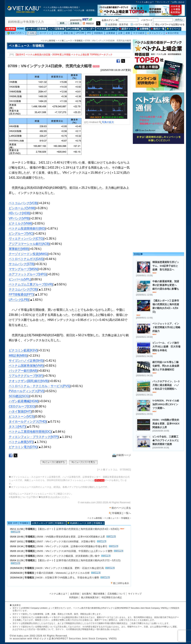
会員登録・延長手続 (118, 24)
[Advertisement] (158, 171)
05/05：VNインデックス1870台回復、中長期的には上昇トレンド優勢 (75, 551)
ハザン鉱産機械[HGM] (24, 401)
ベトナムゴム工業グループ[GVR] (31, 284)
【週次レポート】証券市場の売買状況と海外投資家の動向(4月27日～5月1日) (79, 560)
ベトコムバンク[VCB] (23, 203)
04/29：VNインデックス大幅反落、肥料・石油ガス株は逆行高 (70, 568)
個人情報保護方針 (90, 597)
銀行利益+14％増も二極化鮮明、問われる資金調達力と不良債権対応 (166, 366)
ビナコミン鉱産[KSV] (23, 350)
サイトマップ (163, 2)
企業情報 (143, 29)
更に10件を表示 (121, 583)
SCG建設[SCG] (19, 396)
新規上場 (68, 33)
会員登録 (10, 29)
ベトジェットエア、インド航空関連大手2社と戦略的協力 (166, 327)
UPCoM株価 (73, 29)
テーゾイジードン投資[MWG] (28, 254)
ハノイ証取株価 (56, 29)
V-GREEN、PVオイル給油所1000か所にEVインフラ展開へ (166, 404)
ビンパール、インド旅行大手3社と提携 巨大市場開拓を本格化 (166, 347)
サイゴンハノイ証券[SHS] (26, 361)
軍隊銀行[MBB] (19, 249)
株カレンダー (88, 29)
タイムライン (155, 33)
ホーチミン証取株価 (36, 29)
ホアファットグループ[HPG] (28, 274)
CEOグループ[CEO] (22, 406)
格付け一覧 (158, 29)
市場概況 (32, 33)
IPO (89, 33)
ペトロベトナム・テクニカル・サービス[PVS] (39, 386)
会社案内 (86, 594)
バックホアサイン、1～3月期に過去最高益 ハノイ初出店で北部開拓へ (166, 385)
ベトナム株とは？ (146, 2)
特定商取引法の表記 (112, 597)
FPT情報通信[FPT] (21, 294)
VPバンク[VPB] (19, 218)
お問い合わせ (178, 2)
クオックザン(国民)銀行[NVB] (29, 381)
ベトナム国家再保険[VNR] (26, 366)
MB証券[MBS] (18, 356)
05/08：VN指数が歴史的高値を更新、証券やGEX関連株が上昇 (71, 537)
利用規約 (74, 597)
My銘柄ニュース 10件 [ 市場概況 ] (87, 523)
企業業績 (111, 33)
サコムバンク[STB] (21, 264)
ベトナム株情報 (48, 41)
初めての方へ (16, 33)
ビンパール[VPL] (20, 279)
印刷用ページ (122, 455)
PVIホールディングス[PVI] (26, 391)
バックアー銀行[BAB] (23, 371)
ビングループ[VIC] (21, 234)
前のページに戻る (121, 508)
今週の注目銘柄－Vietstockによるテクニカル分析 (63, 573)
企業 (120, 33)
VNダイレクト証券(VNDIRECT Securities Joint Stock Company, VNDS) (134, 608)
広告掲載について (116, 594)
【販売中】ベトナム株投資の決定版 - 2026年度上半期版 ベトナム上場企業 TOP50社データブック (64, 55)
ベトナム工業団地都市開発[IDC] (30, 432)
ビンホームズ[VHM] (22, 208)
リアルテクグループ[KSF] (26, 376)
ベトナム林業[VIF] (21, 442)
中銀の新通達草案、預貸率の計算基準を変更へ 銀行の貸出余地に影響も (166, 285)
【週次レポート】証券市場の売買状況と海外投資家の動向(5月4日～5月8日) (78, 529)
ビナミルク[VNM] (20, 223)
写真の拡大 (106, 122)
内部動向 (98, 33)
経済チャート (127, 29)
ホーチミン (45, 33)
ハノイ (57, 33)
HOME (21, 29)
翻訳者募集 (99, 594)
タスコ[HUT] (17, 427)
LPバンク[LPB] (19, 300)
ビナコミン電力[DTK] (23, 447)
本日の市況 (172, 33)
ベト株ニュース (65, 41)
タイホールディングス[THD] (28, 422)
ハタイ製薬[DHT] (20, 411)
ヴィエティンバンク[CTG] (26, 239)
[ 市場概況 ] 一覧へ (121, 513)
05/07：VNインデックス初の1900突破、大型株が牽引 (66, 541)
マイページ (174, 29)
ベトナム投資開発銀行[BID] (27, 228)
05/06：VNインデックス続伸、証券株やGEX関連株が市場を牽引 (72, 546)
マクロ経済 (139, 33)
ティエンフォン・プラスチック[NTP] (33, 437)
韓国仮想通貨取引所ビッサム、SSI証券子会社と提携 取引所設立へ (166, 266)
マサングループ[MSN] (23, 269)
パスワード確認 (141, 24)
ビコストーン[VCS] (22, 416)
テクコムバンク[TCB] (23, 289)
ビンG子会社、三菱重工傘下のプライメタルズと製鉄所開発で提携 (166, 440)
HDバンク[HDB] (19, 213)
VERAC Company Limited (35, 608)
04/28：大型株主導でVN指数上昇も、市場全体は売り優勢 (68, 578)
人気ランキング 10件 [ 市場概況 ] (48, 523)
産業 (128, 33)
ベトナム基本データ (107, 29)
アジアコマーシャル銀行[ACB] (29, 244)
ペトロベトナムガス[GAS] (26, 259)
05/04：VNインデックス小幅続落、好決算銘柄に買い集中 (68, 556)
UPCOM (80, 33)
